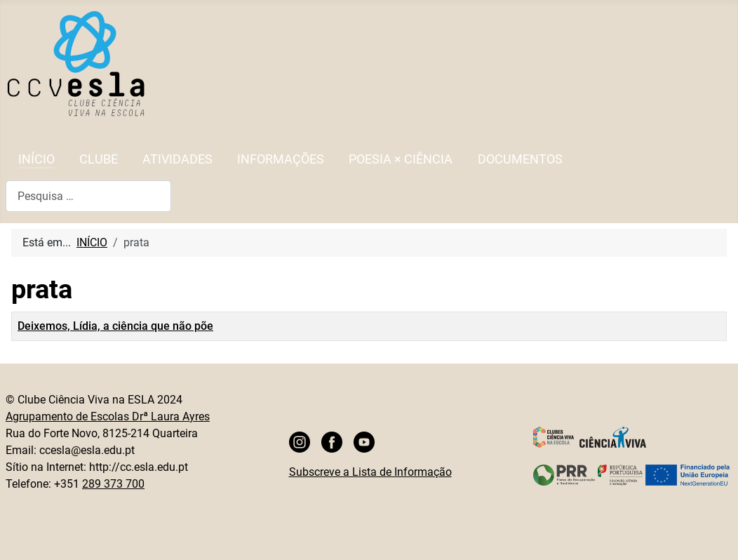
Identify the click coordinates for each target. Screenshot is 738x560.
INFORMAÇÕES (281, 159)
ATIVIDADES (177, 159)
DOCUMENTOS (520, 159)
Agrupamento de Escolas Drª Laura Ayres (108, 416)
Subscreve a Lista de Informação (370, 472)
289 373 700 (113, 484)
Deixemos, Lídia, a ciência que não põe (115, 326)
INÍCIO (36, 159)
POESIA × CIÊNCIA (401, 159)
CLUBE (99, 159)
